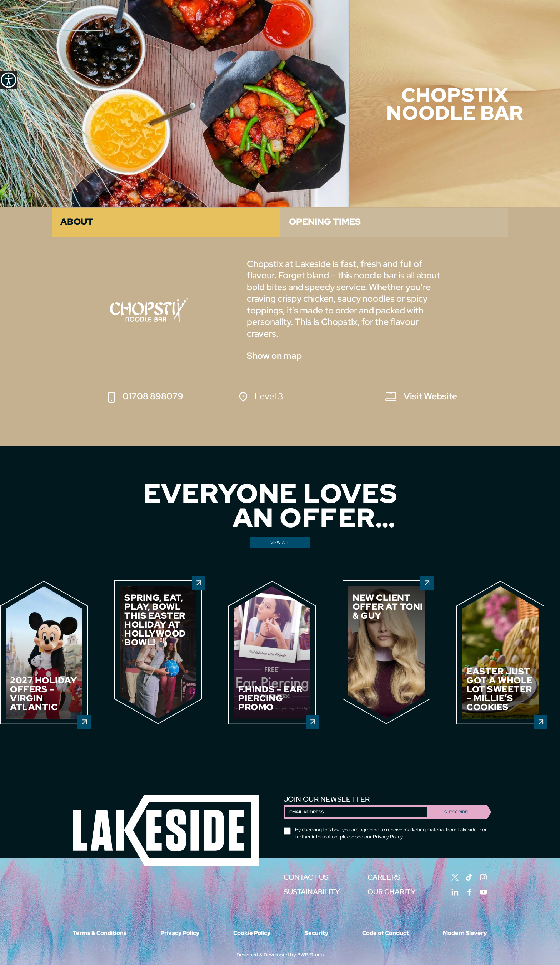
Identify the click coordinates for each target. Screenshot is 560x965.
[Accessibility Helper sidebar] (9, 80)
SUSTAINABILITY (312, 892)
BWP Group (311, 955)
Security (317, 933)
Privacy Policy (388, 837)
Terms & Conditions (100, 933)
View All (280, 543)
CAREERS (384, 877)
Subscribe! (456, 812)
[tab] (166, 222)
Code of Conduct (386, 933)
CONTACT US (306, 877)
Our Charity (391, 892)
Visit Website (430, 396)
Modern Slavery (465, 933)
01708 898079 (153, 396)
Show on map (274, 356)
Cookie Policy (252, 933)
